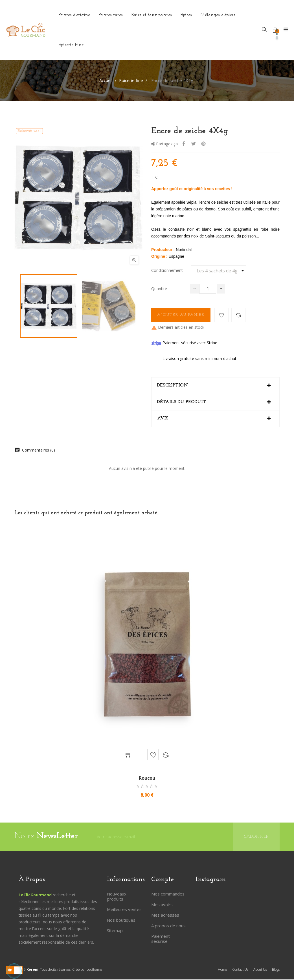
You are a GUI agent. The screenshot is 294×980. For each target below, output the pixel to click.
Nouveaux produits (117, 897)
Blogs (276, 970)
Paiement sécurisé (161, 939)
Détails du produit (182, 402)
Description (173, 385)
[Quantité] (208, 289)
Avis (163, 418)
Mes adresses (165, 915)
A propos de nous (168, 926)
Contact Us (240, 970)
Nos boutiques (121, 921)
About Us (260, 970)
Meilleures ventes (124, 910)
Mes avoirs (162, 905)
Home (222, 970)
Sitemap (115, 931)
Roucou (147, 779)
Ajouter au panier (181, 315)
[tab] (215, 386)
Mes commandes (168, 894)
